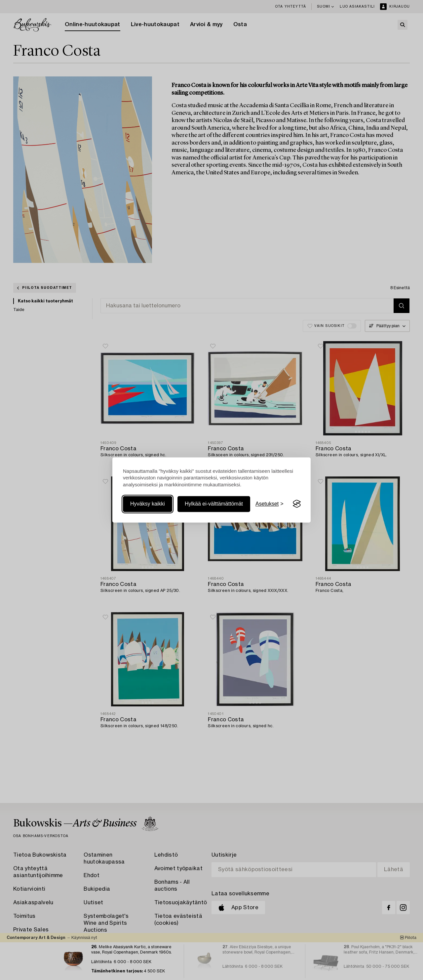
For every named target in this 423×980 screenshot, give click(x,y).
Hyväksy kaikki (148, 504)
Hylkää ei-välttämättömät (214, 504)
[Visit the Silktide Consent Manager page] (297, 504)
